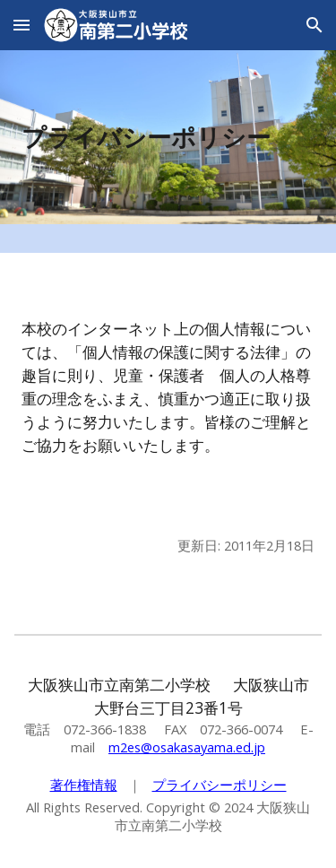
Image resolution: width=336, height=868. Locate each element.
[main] (168, 137)
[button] (22, 25)
